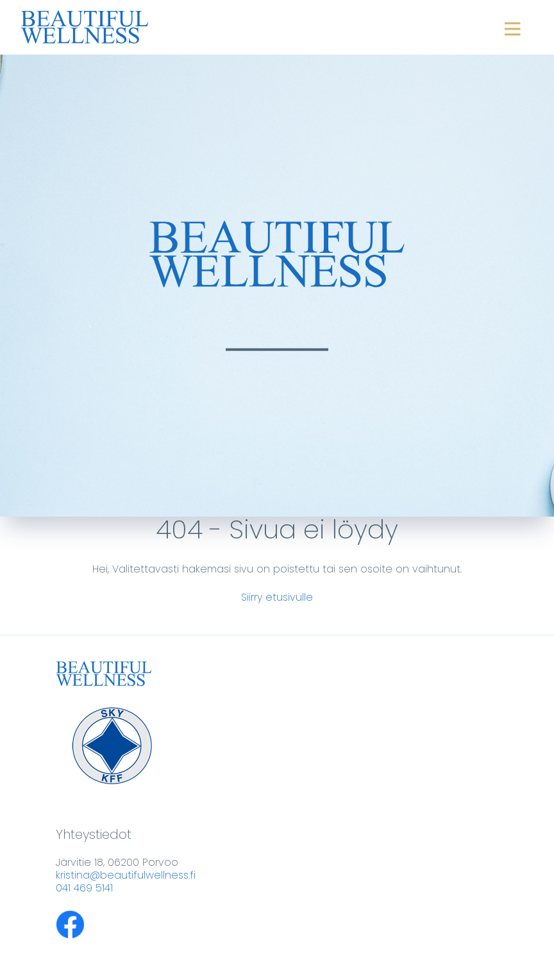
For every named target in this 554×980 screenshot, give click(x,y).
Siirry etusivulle (277, 597)
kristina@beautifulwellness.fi (126, 875)
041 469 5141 (84, 888)
